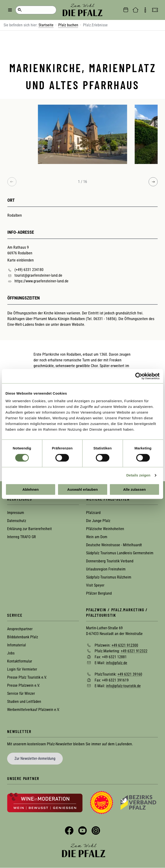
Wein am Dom (97, 537)
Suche (20, 10)
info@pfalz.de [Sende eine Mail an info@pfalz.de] (117, 663)
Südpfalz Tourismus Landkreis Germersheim (120, 553)
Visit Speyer (95, 585)
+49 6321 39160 (130, 674)
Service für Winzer (21, 693)
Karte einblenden (21, 260)
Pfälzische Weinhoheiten (105, 529)
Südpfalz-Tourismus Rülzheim (109, 577)
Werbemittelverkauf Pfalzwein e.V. (33, 710)
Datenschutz (17, 521)
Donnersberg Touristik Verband (110, 561)
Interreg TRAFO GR (22, 537)
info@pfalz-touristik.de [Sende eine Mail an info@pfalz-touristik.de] (123, 686)
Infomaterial (17, 645)
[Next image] (153, 182)
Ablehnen (30, 489)
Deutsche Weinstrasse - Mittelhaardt (114, 545)
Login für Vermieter (22, 669)
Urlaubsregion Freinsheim (106, 569)
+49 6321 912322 (134, 651)
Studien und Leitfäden (24, 702)
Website (78, 324)
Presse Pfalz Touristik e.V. (27, 677)
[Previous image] (12, 182)
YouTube (82, 831)
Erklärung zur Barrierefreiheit (29, 529)
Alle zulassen (134, 489)
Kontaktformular (20, 661)
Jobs (11, 653)
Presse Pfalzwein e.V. (24, 685)
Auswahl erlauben (82, 489)
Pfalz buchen (68, 25)
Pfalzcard (93, 513)
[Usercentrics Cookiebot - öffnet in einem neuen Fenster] (139, 376)
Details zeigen (138, 475)
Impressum (16, 513)
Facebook (69, 831)
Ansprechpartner (20, 629)
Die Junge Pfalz (98, 521)
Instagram (96, 831)
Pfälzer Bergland (99, 593)
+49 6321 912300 (125, 645)
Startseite (46, 25)
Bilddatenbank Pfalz (23, 637)
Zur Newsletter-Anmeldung (35, 758)
